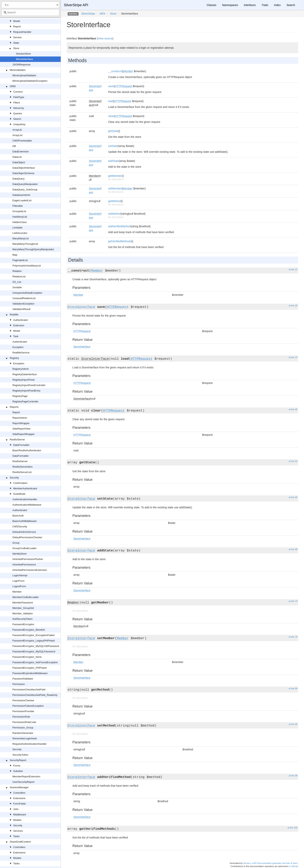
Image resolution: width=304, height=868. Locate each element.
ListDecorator (20, 233)
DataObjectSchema (23, 173)
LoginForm (18, 581)
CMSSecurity (20, 526)
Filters (17, 103)
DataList (17, 157)
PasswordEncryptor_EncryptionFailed (33, 635)
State (16, 43)
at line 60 (293, 497)
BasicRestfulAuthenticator (27, 450)
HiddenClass (20, 222)
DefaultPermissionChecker (27, 537)
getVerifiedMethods (120, 241)
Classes (212, 5)
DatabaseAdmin (21, 195)
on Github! (293, 866)
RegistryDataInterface (25, 374)
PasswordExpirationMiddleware (30, 673)
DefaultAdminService (24, 532)
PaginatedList (20, 260)
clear (111, 116)
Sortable (17, 287)
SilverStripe (88, 14)
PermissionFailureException (28, 706)
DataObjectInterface (24, 168)
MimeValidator (18, 70)
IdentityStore (19, 554)
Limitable (17, 228)
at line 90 (293, 724)
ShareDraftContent (20, 842)
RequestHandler (22, 32)
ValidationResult (21, 309)
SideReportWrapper (24, 434)
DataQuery (19, 179)
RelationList (19, 276)
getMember (115, 176)
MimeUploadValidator (24, 75)
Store (16, 48)
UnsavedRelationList (24, 298)
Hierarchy (19, 108)
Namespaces (230, 5)
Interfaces (250, 5)
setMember (115, 188)
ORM (13, 86)
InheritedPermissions (24, 565)
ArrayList (17, 135)
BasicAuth (18, 516)
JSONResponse (21, 65)
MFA (102, 14)
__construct (115, 71)
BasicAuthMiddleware (25, 521)
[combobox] (30, 12)
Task (16, 336)
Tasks (16, 836)
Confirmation (20, 483)
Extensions (19, 798)
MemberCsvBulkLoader (26, 597)
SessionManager (19, 787)
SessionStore (23, 54)
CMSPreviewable (22, 141)
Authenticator (21, 320)
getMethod (115, 201)
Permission (19, 684)
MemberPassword (23, 603)
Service (17, 37)
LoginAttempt (20, 575)
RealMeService (21, 353)
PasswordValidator (23, 679)
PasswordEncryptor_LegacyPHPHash (34, 641)
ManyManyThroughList (25, 244)
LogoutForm (19, 586)
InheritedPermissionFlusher (28, 559)
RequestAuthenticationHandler (29, 744)
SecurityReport (18, 760)
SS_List (17, 282)
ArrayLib (17, 130)
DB (14, 146)
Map (15, 255)
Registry (14, 358)
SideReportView (21, 429)
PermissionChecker (23, 700)
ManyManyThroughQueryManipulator (33, 249)
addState (114, 161)
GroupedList (19, 211)
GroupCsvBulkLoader (24, 548)
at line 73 (293, 601)
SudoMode (19, 494)
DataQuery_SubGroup (25, 190)
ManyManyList (21, 238)
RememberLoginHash (25, 738)
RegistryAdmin (21, 369)
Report (17, 26)
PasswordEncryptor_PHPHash (30, 668)
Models (17, 820)
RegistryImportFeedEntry (26, 391)
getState (113, 131)
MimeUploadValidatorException (30, 81)
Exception (18, 347)
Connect (18, 92)
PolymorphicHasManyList (27, 266)
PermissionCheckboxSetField (29, 690)
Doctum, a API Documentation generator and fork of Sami (270, 863)
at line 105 (292, 828)
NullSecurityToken (22, 619)
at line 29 (293, 306)
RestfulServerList (22, 472)
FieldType (19, 97)
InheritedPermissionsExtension (30, 570)
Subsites (18, 771)
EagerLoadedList (22, 200)
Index (277, 5)
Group (16, 543)
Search (17, 119)
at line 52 (293, 461)
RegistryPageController (25, 401)
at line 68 (293, 549)
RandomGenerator (23, 733)
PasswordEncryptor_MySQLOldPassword (36, 646)
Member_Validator (23, 613)
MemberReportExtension (26, 776)
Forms (17, 766)
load (111, 101)
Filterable (18, 206)
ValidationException (23, 304)
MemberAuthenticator (25, 488)
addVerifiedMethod (120, 226)
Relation (17, 271)
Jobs (16, 809)
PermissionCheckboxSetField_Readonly (35, 695)
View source (105, 38)
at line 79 (293, 637)
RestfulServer (17, 440)
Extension (19, 325)
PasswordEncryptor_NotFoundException (35, 662)
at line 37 (293, 357)
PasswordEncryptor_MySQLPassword (34, 651)
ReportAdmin (20, 418)
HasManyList (20, 217)
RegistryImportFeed (23, 380)
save (111, 86)
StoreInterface (24, 59)
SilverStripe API (76, 5)
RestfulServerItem (22, 467)
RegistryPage (20, 396)
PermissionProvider (23, 711)
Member (17, 592)
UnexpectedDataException (27, 293)
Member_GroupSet (23, 608)
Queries (18, 113)
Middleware (20, 815)
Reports (14, 407)
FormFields (19, 804)
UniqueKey (19, 124)
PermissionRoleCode (24, 722)
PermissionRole (21, 717)
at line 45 (293, 409)
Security (14, 478)
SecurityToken (20, 755)
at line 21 (293, 269)
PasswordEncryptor (23, 624)
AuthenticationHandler (25, 499)
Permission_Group (23, 728)
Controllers (19, 793)
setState (113, 146)
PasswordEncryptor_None (27, 657)
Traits (265, 5)
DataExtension (21, 151)
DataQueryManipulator (25, 184)
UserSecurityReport (23, 782)
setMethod (114, 214)
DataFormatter (21, 445)
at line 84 (293, 688)
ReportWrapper (21, 423)
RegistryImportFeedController (29, 385)
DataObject (19, 162)
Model (17, 21)
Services (18, 831)
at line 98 (293, 776)
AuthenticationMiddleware (27, 505)
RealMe (14, 315)
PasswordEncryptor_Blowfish (29, 630)
